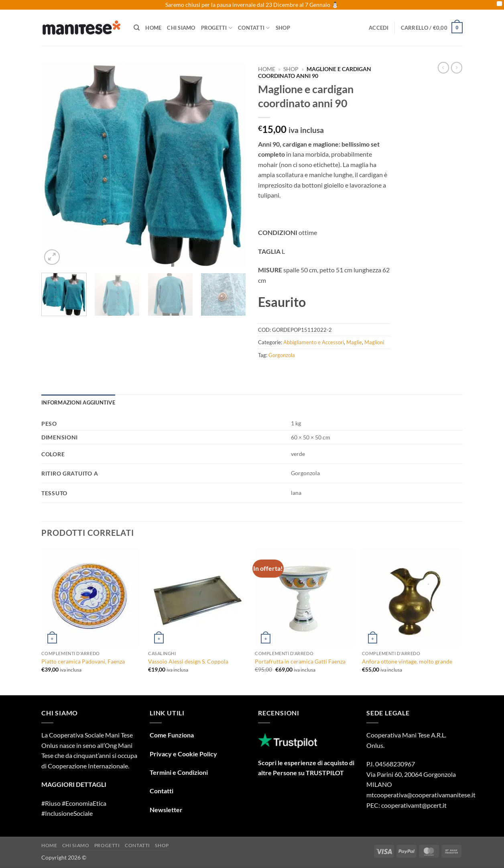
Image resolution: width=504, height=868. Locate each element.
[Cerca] (137, 28)
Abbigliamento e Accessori (314, 342)
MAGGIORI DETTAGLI (74, 784)
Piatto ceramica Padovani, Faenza (83, 661)
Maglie (354, 342)
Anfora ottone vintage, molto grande (407, 661)
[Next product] (443, 67)
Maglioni (374, 342)
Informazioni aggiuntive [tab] (78, 402)
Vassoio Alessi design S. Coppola (188, 661)
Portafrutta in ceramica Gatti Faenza (300, 661)
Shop (283, 28)
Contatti (254, 28)
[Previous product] (457, 67)
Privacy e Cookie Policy (183, 754)
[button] (379, 28)
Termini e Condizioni (179, 772)
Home (153, 28)
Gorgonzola (282, 355)
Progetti (217, 28)
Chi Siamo (181, 28)
